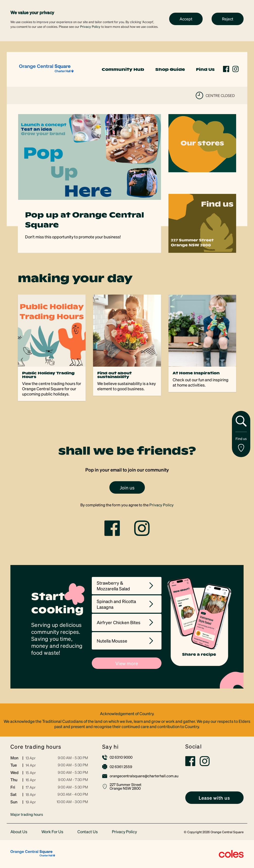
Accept (186, 19)
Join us (127, 487)
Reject (228, 19)
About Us (19, 832)
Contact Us (88, 832)
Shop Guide (170, 69)
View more (127, 663)
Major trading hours (27, 814)
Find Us (205, 69)
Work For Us (52, 832)
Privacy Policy (90, 26)
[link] (46, 69)
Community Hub (123, 69)
